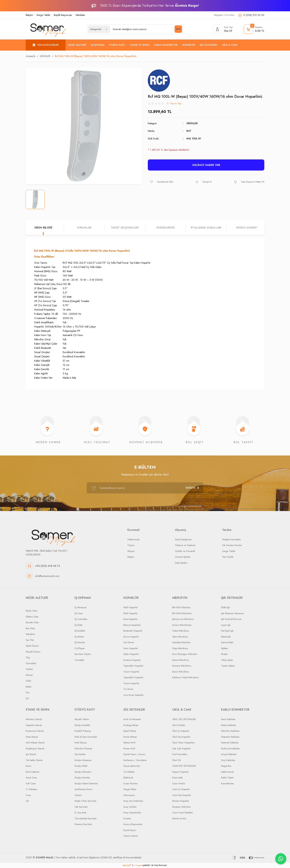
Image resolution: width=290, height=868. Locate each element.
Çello (28, 681)
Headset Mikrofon (181, 642)
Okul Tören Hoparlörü (183, 743)
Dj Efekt (78, 625)
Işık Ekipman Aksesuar (232, 613)
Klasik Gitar (32, 611)
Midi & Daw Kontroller (86, 737)
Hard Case (31, 778)
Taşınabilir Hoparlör (133, 666)
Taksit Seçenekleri (125, 228)
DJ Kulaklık (80, 631)
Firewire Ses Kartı (83, 824)
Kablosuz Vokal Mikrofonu (186, 677)
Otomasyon (129, 795)
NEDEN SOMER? (247, 228)
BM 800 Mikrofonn (182, 613)
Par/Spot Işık (227, 631)
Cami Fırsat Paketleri (183, 813)
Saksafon (30, 634)
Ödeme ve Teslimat (185, 545)
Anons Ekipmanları (133, 824)
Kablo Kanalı (227, 772)
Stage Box (226, 766)
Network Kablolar (230, 743)
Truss (28, 795)
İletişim (29, 15)
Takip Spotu (227, 660)
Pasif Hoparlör (130, 613)
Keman (29, 675)
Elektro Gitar (32, 617)
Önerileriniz (165, 228)
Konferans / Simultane (135, 760)
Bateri (29, 687)
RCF (189, 131)
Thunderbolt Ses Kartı (86, 818)
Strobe (224, 654)
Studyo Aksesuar (83, 760)
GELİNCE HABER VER (206, 165)
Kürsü (28, 766)
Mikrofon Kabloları (230, 731)
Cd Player (80, 648)
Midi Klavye (81, 743)
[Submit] (192, 488)
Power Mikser (130, 737)
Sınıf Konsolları (180, 754)
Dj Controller (81, 619)
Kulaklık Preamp (83, 731)
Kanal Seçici (130, 830)
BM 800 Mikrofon (181, 607)
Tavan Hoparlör (131, 672)
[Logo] (48, 29)
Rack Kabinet (32, 772)
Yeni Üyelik (228, 557)
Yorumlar (84, 228)
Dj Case (79, 613)
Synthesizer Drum (83, 789)
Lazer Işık (226, 625)
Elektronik (128, 778)
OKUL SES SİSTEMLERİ (184, 719)
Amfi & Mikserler (132, 719)
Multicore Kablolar (230, 748)
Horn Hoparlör (131, 648)
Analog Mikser (131, 725)
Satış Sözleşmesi (183, 539)
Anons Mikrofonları (182, 625)
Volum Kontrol (131, 836)
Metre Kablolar (229, 725)
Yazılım (78, 795)
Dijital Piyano (32, 646)
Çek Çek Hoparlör (181, 748)
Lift (27, 801)
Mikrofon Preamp (83, 748)
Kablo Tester (227, 778)
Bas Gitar (30, 628)
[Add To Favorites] (160, 182)
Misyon (131, 551)
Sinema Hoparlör (132, 660)
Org (28, 657)
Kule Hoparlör (130, 619)
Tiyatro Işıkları (228, 666)
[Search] (146, 29)
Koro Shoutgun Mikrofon (185, 654)
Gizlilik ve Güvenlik (185, 551)
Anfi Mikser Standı (35, 743)
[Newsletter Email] (145, 488)
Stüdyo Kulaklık (82, 725)
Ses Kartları (80, 754)
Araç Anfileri (130, 807)
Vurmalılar (31, 663)
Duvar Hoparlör (131, 637)
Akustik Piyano (33, 652)
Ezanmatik (177, 778)
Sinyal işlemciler (132, 766)
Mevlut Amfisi (179, 818)
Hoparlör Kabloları (230, 737)
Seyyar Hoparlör (180, 772)
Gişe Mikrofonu (180, 648)
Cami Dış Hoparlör (182, 795)
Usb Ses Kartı (81, 807)
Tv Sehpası (31, 789)
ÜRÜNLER (192, 123)
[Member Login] (223, 29)
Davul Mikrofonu (181, 672)
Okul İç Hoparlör (181, 731)
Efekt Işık (225, 607)
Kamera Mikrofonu (182, 666)
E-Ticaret (138, 865)
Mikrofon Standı (34, 719)
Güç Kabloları (228, 760)
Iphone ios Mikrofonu (183, 619)
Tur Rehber (129, 772)
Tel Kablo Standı (34, 760)
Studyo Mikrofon (83, 772)
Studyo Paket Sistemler (86, 783)
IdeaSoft (127, 865)
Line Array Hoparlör (133, 695)
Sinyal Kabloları (229, 754)
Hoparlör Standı (34, 725)
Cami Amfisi (179, 783)
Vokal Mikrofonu (181, 631)
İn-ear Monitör (130, 783)
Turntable (79, 660)
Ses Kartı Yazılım (83, 654)
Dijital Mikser (130, 731)
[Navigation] (46, 45)
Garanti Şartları (183, 557)
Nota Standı (32, 737)
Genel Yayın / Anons (134, 754)
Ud (27, 698)
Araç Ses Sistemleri (133, 801)
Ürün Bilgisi (43, 228)
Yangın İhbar (130, 789)
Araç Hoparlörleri (132, 813)
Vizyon (131, 545)
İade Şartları (181, 563)
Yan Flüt (30, 640)
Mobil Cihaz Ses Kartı (85, 801)
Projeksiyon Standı (35, 748)
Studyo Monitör (82, 778)
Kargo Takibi (43, 15)
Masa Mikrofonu (181, 660)
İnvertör (127, 818)
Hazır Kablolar (228, 719)
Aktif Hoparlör (130, 607)
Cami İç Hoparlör (181, 789)
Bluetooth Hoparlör (133, 631)
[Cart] (254, 29)
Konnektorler (227, 783)
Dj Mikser (79, 637)
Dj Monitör (80, 642)
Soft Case (31, 783)
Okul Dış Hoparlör (181, 737)
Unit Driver (129, 642)
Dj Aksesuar (81, 607)
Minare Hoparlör (181, 801)
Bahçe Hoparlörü (132, 625)
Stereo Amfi (129, 743)
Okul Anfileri (179, 725)
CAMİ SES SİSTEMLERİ (184, 766)
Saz (28, 692)
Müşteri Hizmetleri (232, 539)
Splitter (224, 648)
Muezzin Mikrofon (181, 807)
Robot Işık (226, 637)
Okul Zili (177, 760)
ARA (178, 29)
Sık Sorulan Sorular (232, 545)
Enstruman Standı (35, 731)
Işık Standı (31, 754)
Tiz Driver (128, 689)
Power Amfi (129, 748)
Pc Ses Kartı (80, 813)
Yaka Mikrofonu (180, 637)
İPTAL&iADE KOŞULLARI (206, 228)
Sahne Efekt (227, 642)
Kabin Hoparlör (131, 654)
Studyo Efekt (81, 766)
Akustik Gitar (32, 622)
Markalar (80, 15)
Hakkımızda (134, 539)
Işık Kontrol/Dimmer (231, 619)
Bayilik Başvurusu (63, 15)
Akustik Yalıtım (82, 719)
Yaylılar (29, 669)
